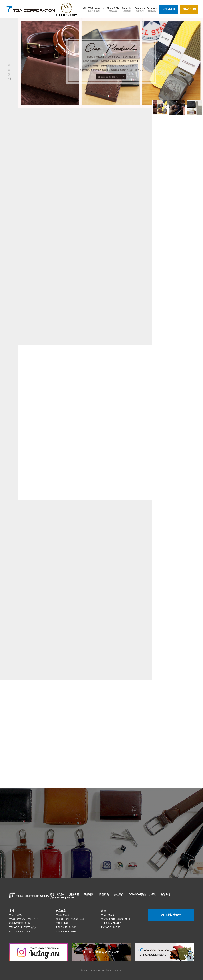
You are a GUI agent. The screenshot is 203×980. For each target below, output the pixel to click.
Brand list (127, 9)
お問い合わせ (169, 9)
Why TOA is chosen (94, 9)
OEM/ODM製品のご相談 (142, 894)
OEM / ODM (113, 9)
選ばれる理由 (57, 894)
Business (140, 9)
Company (152, 9)
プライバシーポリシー (62, 898)
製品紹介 (89, 894)
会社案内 (119, 894)
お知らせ (165, 894)
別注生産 (74, 894)
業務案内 (104, 894)
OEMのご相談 (189, 9)
